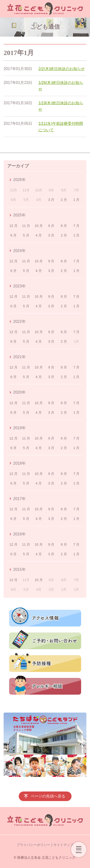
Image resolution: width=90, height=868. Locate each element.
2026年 (19, 180)
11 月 (26, 226)
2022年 (19, 321)
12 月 (14, 226)
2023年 (19, 286)
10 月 (39, 226)
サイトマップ (63, 845)
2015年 (19, 569)
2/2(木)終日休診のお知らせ (62, 69)
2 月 (64, 200)
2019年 (19, 428)
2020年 (19, 392)
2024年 (19, 251)
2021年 (19, 357)
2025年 (19, 215)
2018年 (19, 463)
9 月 (51, 226)
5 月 (26, 235)
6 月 (13, 235)
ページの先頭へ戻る (48, 796)
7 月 (77, 226)
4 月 (39, 235)
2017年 (19, 499)
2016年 (19, 534)
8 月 (64, 226)
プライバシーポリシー (33, 845)
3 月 (51, 200)
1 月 (77, 200)
